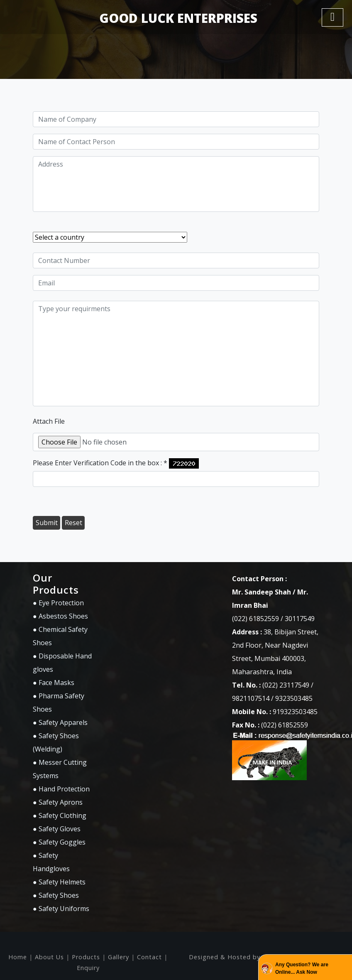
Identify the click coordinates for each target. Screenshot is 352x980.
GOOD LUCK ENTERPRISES (178, 18)
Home (18, 957)
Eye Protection (61, 603)
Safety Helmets (62, 882)
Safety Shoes (59, 895)
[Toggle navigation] (332, 17)
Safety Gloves (60, 829)
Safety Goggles (62, 842)
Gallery (119, 957)
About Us (49, 957)
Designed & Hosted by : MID (235, 957)
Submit (47, 523)
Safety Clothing (62, 815)
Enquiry (88, 968)
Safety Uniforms (64, 909)
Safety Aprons (61, 802)
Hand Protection (64, 789)
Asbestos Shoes (63, 616)
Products (86, 957)
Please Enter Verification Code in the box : (100, 463)
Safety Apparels (63, 722)
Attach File (49, 421)
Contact (149, 957)
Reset (73, 523)
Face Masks (56, 683)
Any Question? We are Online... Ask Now (302, 968)
